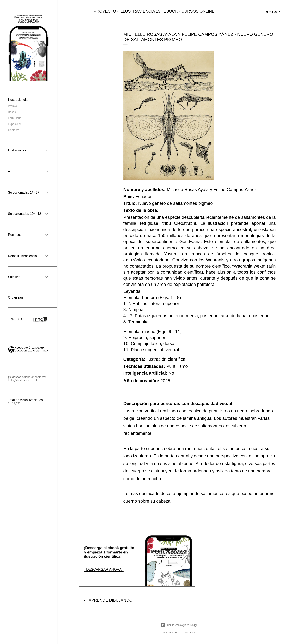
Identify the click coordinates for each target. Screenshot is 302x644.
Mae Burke (190, 633)
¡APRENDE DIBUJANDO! (110, 600)
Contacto (14, 130)
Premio (12, 106)
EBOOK (171, 11)
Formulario (15, 118)
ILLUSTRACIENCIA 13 (140, 11)
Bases (12, 112)
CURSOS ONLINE (198, 11)
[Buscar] (272, 12)
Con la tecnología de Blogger (180, 625)
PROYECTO (105, 11)
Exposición (15, 124)
